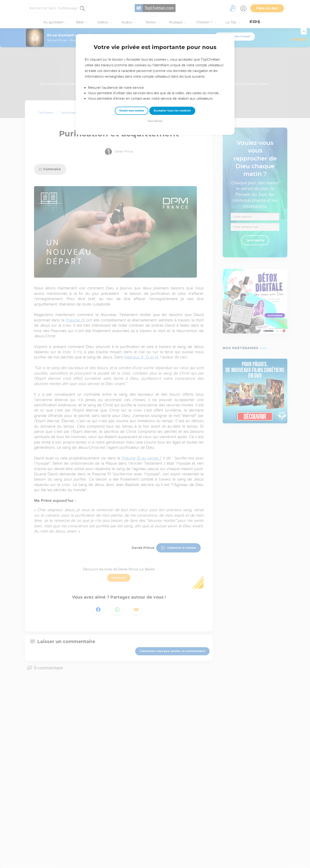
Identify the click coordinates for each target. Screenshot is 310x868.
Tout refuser (155, 121)
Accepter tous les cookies (172, 111)
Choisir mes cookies (132, 111)
